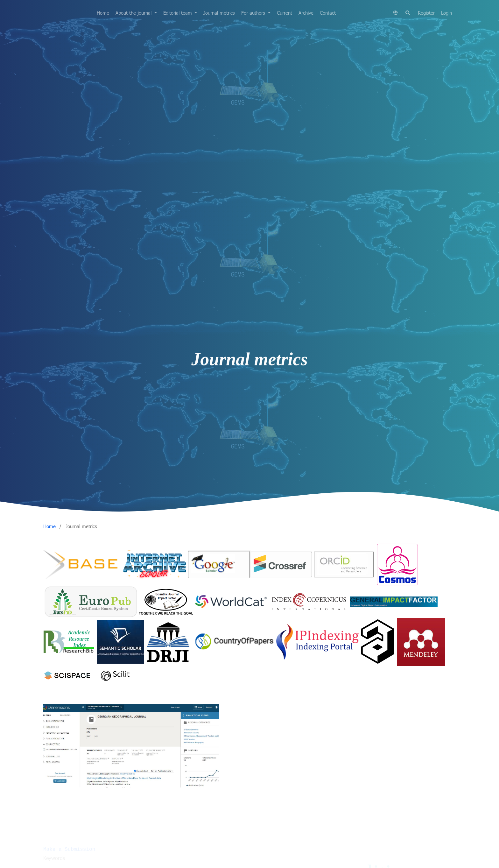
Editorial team (178, 13)
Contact (328, 13)
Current (285, 13)
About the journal (134, 13)
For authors (254, 13)
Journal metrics (219, 13)
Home (103, 13)
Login (446, 13)
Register (426, 13)
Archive (306, 13)
